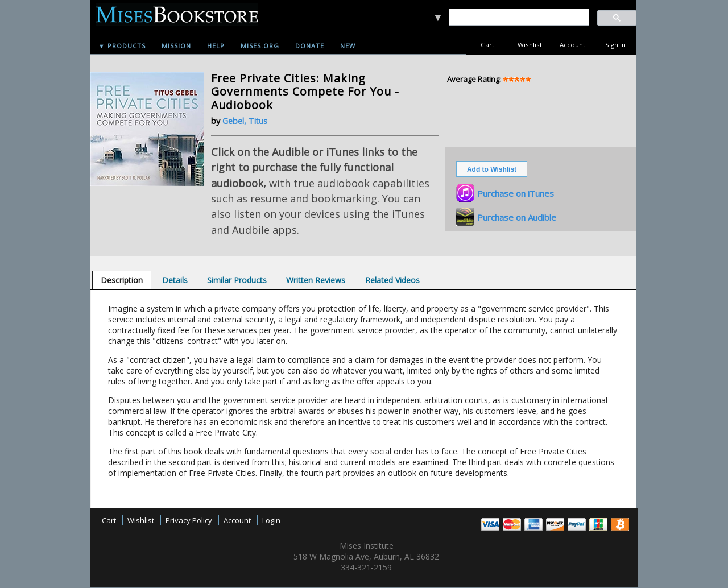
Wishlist (530, 45)
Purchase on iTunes (516, 193)
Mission (176, 46)
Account (572, 45)
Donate (310, 46)
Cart (487, 45)
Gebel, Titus (245, 121)
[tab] (122, 280)
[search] (518, 17)
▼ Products (122, 46)
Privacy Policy (189, 520)
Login (271, 520)
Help (216, 46)
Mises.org (260, 46)
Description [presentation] (122, 280)
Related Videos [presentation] (392, 280)
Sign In (615, 45)
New (348, 46)
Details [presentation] (175, 280)
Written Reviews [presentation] (316, 280)
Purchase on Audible (517, 217)
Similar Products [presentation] (237, 280)
